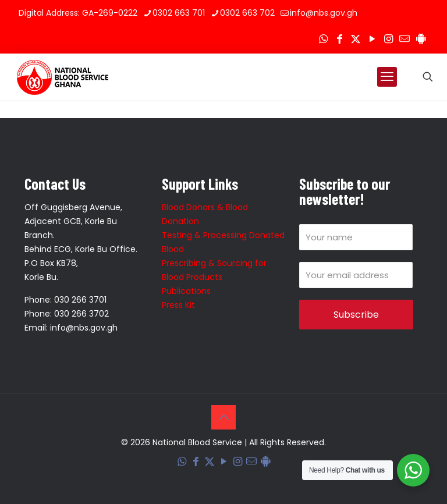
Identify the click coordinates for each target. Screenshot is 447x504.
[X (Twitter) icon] (356, 39)
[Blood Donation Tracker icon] (421, 39)
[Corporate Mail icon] (405, 39)
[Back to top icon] (223, 417)
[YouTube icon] (372, 39)
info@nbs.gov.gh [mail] (324, 13)
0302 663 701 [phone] (179, 13)
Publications (186, 291)
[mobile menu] (387, 77)
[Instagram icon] (388, 39)
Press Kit (178, 305)
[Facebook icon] (339, 39)
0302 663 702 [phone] (247, 13)
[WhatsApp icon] (323, 39)
